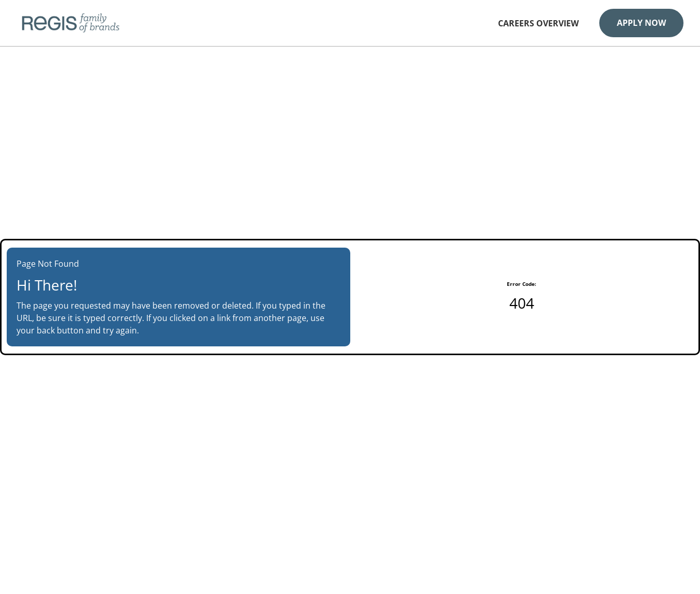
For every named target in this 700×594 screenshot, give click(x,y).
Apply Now (641, 23)
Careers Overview (538, 24)
